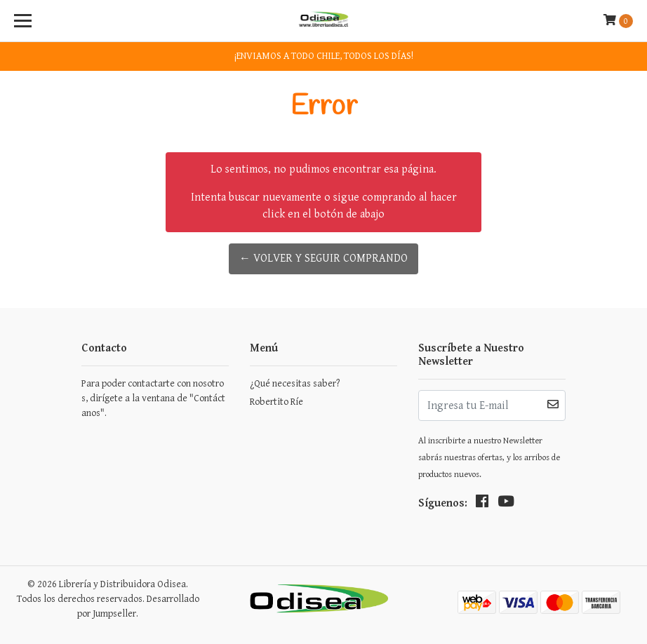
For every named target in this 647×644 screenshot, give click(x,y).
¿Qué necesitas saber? (295, 384)
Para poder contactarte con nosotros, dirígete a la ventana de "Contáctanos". (153, 398)
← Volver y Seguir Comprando (323, 259)
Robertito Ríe (276, 402)
